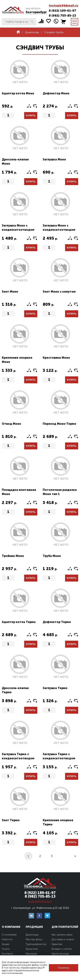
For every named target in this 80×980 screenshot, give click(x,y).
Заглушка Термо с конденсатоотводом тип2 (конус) (59, 758)
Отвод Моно (11, 424)
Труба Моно (52, 556)
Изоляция (31, 954)
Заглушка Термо (55, 688)
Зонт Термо (11, 820)
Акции (5, 944)
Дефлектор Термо (57, 622)
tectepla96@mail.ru (63, 6)
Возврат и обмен (62, 949)
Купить (31, 115)
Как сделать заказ (62, 935)
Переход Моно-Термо (59, 424)
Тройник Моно (13, 556)
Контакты (7, 954)
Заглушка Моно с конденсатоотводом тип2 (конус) (59, 230)
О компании (9, 935)
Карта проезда (60, 954)
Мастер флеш (34, 939)
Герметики (32, 949)
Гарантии (57, 944)
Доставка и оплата (63, 939)
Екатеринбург (36, 12)
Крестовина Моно (56, 358)
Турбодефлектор (36, 944)
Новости (7, 939)
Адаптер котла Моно (18, 93)
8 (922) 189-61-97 (62, 11)
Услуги (6, 949)
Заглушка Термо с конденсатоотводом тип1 (18, 758)
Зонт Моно (10, 292)
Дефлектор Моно (56, 93)
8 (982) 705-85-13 (62, 16)
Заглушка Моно (54, 159)
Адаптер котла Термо (19, 622)
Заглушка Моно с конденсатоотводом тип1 (18, 230)
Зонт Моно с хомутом (59, 292)
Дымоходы (32, 935)
